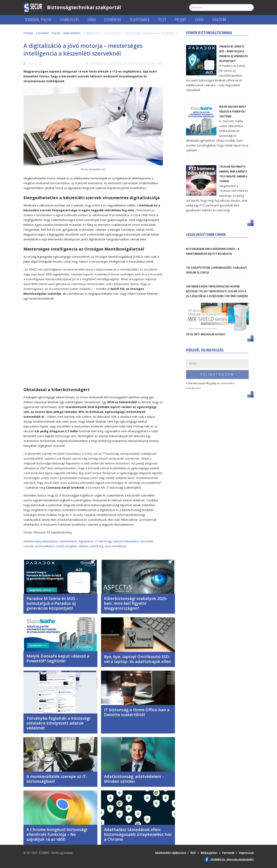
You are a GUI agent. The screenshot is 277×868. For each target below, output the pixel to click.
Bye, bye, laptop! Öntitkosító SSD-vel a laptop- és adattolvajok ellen (137, 659)
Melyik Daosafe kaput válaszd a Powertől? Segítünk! (58, 658)
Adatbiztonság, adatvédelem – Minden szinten (134, 779)
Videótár (219, 20)
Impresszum (246, 853)
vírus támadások (115, 546)
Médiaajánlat (209, 853)
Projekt (181, 20)
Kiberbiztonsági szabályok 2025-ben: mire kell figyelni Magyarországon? (136, 603)
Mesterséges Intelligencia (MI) (143, 64)
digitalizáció (86, 541)
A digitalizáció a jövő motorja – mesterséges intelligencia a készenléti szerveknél (83, 49)
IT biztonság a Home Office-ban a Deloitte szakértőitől (137, 712)
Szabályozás (70, 20)
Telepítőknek (140, 20)
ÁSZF (193, 853)
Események (113, 20)
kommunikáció (45, 546)
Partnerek (228, 853)
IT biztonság (115, 64)
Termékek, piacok (38, 20)
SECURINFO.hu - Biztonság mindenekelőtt (232, 859)
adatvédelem (68, 541)
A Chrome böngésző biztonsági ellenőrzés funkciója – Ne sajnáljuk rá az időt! (57, 834)
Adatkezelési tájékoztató (171, 853)
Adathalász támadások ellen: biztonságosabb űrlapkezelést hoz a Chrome (138, 834)
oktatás (83, 546)
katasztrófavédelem (126, 541)
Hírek (92, 20)
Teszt (162, 20)
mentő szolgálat (66, 546)
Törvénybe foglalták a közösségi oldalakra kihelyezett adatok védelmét (58, 723)
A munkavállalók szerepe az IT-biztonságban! (57, 779)
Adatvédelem (98, 64)
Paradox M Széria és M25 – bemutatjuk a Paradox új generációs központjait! (52, 603)
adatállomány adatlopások (41, 541)
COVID (199, 20)
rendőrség (96, 546)
